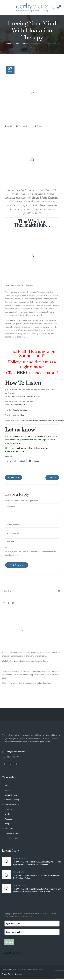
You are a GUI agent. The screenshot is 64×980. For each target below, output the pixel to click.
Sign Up (10, 942)
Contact (18, 975)
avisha (10, 126)
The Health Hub (25, 126)
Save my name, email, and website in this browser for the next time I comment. (31, 553)
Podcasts (9, 819)
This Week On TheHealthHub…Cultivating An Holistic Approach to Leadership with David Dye (37, 863)
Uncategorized (11, 838)
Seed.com (10, 661)
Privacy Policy (7, 975)
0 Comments (42, 126)
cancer (7, 790)
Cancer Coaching (12, 800)
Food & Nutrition (12, 804)
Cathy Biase (21, 971)
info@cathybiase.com (16, 752)
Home (7, 44)
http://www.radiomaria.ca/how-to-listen (23, 396)
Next (53, 478)
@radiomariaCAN (20, 410)
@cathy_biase (19, 415)
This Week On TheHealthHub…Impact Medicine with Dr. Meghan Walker (37, 877)
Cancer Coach (11, 795)
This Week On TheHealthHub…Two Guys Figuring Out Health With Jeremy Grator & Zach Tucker (37, 890)
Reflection (9, 828)
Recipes (8, 824)
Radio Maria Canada (45, 198)
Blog (7, 785)
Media (7, 814)
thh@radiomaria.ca (19, 405)
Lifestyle (8, 809)
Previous (13, 478)
